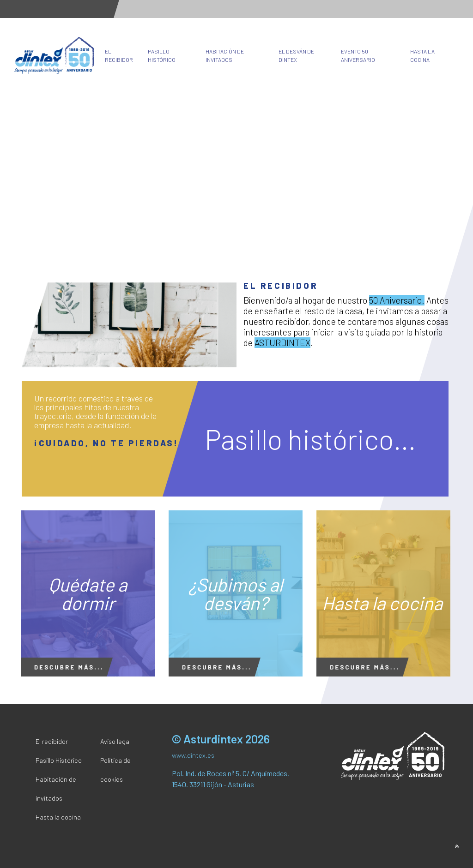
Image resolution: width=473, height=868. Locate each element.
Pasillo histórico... (310, 439)
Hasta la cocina (422, 55)
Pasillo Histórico (162, 55)
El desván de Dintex (296, 55)
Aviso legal (115, 741)
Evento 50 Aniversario (358, 55)
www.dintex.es (193, 755)
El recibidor (119, 55)
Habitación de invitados (225, 55)
